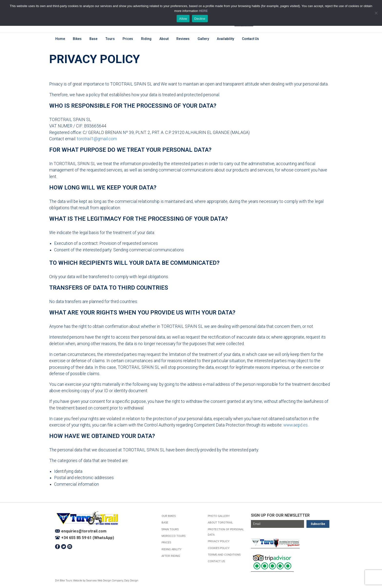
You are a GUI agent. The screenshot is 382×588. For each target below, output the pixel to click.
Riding (146, 39)
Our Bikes (169, 516)
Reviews (183, 39)
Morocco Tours (173, 536)
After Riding (171, 556)
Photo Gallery (219, 516)
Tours (110, 39)
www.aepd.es (296, 425)
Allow (183, 19)
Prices (128, 39)
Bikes (77, 39)
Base (93, 39)
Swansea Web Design (99, 581)
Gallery (203, 39)
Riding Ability (172, 549)
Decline (200, 19)
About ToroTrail (220, 523)
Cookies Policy (219, 548)
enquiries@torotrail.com (84, 531)
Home (60, 39)
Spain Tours (170, 529)
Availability (225, 39)
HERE (203, 11)
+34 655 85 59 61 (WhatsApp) (88, 538)
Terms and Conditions (224, 555)
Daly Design (131, 581)
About (164, 39)
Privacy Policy (219, 541)
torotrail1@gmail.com (97, 139)
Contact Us (250, 39)
